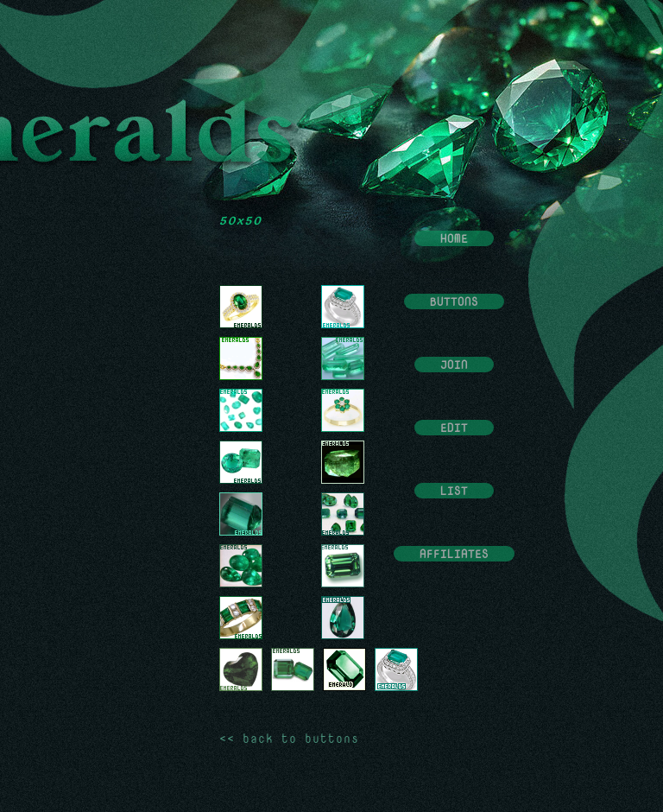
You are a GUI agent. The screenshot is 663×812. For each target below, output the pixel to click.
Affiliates (454, 554)
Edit (454, 428)
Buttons (454, 301)
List (454, 491)
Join (454, 365)
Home (454, 238)
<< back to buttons (289, 738)
